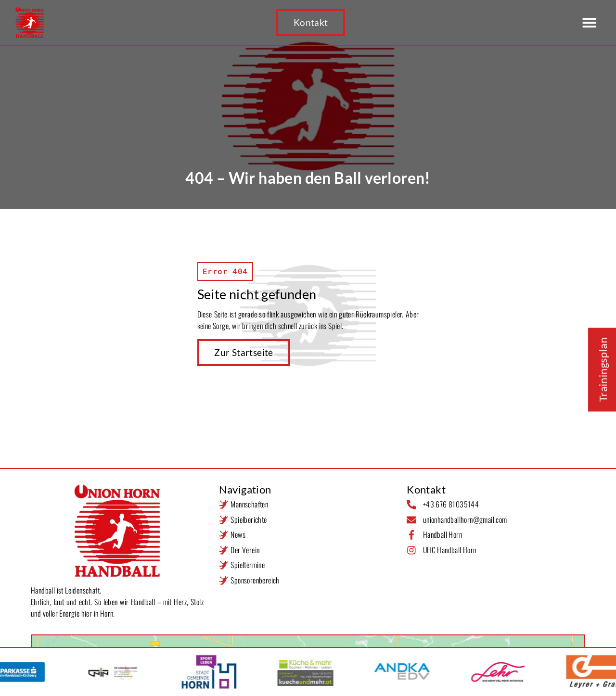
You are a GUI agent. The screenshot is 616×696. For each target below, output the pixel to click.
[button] (589, 22)
